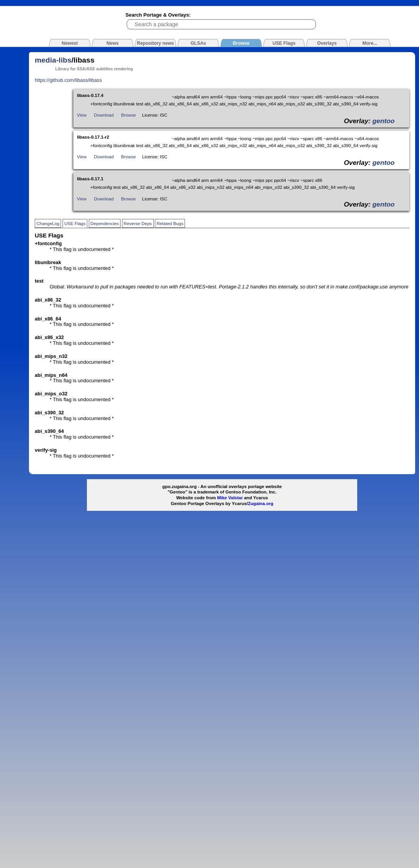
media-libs (53, 60)
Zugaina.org (261, 504)
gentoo (383, 121)
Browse (129, 115)
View (82, 115)
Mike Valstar (230, 498)
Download (104, 115)
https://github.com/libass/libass (68, 80)
